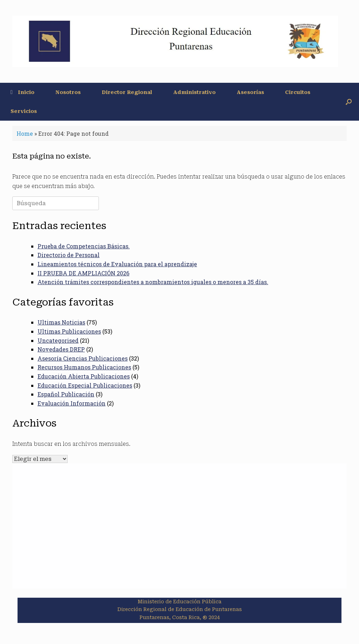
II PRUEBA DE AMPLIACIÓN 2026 (83, 273)
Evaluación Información (72, 403)
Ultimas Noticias (61, 322)
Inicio (22, 92)
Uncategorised (58, 340)
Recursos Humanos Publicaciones (84, 367)
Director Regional (127, 92)
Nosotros (68, 92)
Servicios (24, 111)
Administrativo (194, 92)
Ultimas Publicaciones (69, 331)
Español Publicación (66, 394)
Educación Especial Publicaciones (85, 385)
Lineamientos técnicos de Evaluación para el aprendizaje (117, 264)
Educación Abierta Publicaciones (84, 376)
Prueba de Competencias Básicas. (84, 246)
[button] (349, 102)
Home (25, 133)
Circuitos (298, 92)
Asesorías (250, 92)
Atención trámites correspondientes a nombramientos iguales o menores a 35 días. (153, 282)
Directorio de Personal (69, 255)
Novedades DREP (61, 349)
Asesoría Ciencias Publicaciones (83, 358)
